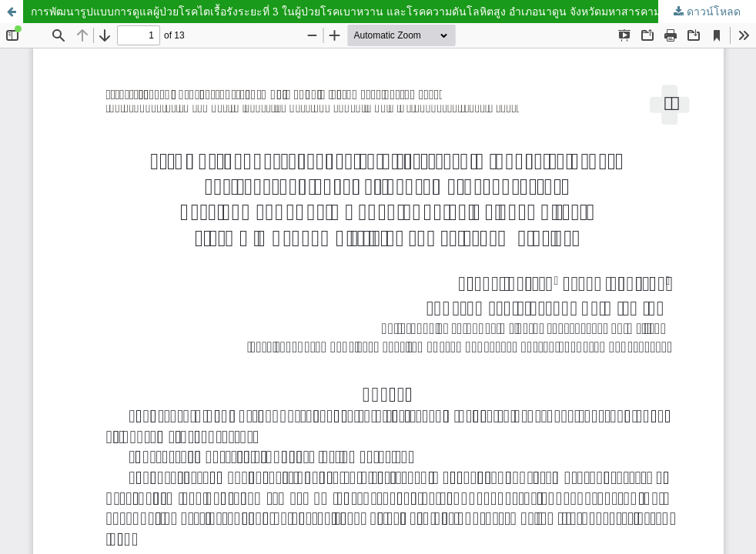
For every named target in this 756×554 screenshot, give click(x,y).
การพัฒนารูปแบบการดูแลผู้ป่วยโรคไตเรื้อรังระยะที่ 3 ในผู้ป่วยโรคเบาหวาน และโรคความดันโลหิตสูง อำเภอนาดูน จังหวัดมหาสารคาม (346, 11)
